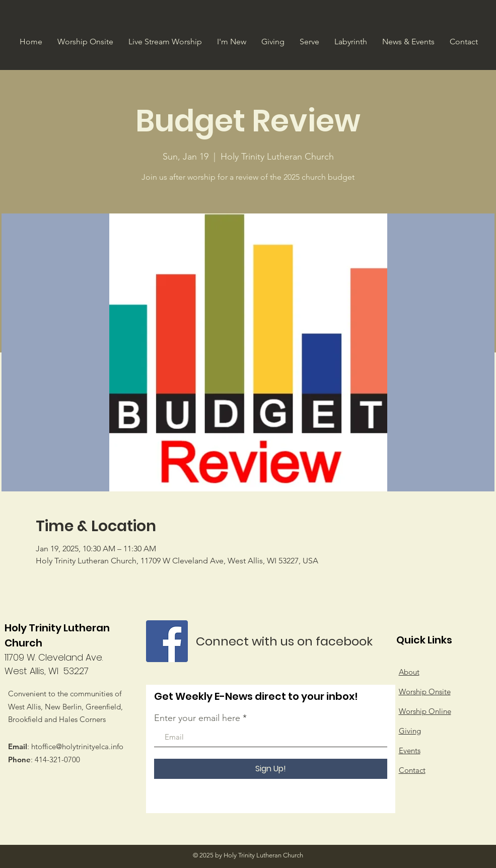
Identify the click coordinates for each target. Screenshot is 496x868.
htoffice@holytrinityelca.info (77, 746)
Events (410, 750)
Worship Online (425, 711)
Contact (412, 770)
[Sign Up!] (271, 769)
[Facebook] (167, 641)
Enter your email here (197, 718)
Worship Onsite (425, 692)
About (409, 672)
